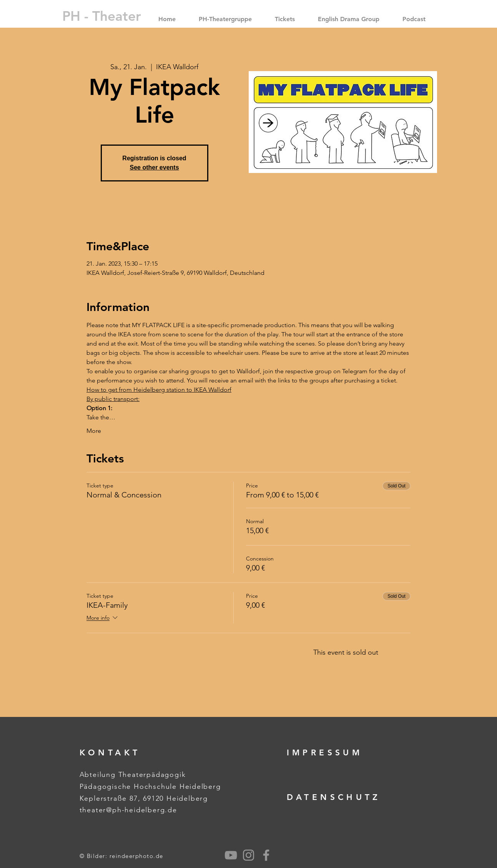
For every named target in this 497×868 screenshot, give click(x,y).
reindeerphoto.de (136, 856)
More (94, 431)
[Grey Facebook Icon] (266, 855)
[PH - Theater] (102, 16)
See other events (154, 167)
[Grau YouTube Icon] (231, 855)
